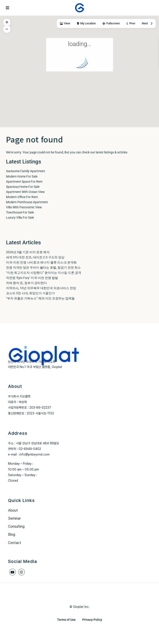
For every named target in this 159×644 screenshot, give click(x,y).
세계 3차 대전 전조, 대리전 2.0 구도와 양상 (35, 257)
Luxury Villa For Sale (20, 217)
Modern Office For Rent (22, 197)
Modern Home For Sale (22, 176)
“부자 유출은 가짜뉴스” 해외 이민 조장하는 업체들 (40, 298)
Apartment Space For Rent (24, 182)
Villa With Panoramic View (24, 207)
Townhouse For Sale (20, 212)
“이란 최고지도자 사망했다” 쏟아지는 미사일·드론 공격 (44, 273)
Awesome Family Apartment (26, 171)
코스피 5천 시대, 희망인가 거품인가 (30, 293)
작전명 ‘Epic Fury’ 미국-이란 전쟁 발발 (32, 278)
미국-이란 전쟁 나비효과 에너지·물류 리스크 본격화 (41, 262)
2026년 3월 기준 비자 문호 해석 (28, 252)
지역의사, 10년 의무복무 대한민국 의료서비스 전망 (41, 288)
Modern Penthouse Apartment (27, 202)
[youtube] (12, 572)
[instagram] (21, 572)
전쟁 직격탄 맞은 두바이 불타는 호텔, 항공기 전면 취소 (43, 268)
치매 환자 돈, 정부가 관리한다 (26, 283)
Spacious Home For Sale (23, 187)
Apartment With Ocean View (25, 192)
